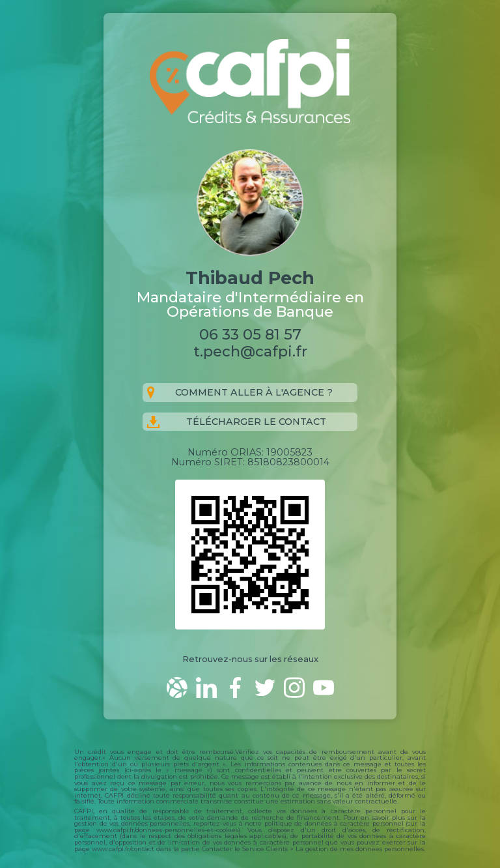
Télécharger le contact (237, 422)
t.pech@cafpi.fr (250, 351)
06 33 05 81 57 (250, 334)
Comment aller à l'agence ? (240, 393)
